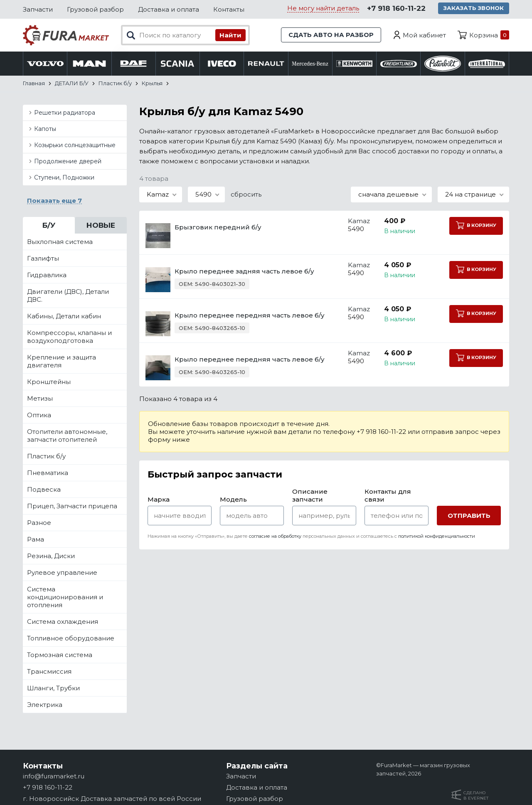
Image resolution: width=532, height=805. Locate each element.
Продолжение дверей (68, 162)
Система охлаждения (63, 622)
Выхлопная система (60, 242)
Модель (233, 500)
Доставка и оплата (169, 9)
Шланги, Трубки (53, 688)
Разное (39, 523)
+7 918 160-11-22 (396, 9)
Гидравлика (47, 275)
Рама (36, 540)
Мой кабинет (424, 35)
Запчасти (38, 9)
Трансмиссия (49, 672)
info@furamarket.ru (54, 776)
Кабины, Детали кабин (64, 316)
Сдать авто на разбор (330, 35)
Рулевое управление (62, 573)
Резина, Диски (51, 556)
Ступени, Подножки (64, 178)
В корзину (476, 226)
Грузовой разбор (95, 9)
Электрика (45, 705)
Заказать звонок (474, 8)
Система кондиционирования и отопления (65, 597)
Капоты (45, 129)
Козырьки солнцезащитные (75, 145)
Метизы (40, 399)
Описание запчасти (310, 496)
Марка (159, 500)
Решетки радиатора (65, 113)
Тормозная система (60, 655)
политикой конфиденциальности (437, 537)
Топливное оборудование (71, 639)
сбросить (246, 195)
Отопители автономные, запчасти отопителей (67, 436)
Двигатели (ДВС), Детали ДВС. (68, 296)
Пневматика (48, 473)
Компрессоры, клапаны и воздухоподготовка (69, 337)
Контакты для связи (388, 496)
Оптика (39, 415)
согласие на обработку (275, 537)
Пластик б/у (46, 457)
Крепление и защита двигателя (62, 362)
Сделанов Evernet (476, 795)
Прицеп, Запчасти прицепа (72, 506)
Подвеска (44, 490)
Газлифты (43, 259)
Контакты (229, 9)
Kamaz (352, 221)
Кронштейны (49, 382)
